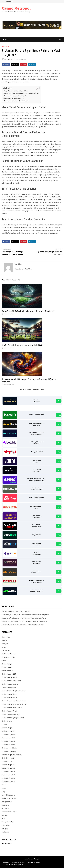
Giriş (3, 792)
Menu (6, 40)
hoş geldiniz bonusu (8, 795)
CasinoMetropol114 (8, 758)
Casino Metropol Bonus (10, 677)
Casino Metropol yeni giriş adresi (13, 718)
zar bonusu (5, 832)
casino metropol (7, 671)
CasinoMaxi (6, 724)
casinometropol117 (8, 768)
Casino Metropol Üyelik (10, 711)
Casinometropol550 (8, 778)
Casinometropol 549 (9, 738)
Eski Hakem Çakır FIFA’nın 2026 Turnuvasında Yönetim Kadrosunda (24, 621)
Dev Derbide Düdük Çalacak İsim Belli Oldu (16, 611)
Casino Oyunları (7, 721)
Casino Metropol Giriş (34, 862)
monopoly (5, 808)
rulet (3, 818)
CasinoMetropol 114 (9, 731)
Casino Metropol (16, 8)
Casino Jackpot (7, 667)
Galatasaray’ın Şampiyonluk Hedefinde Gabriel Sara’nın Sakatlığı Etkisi (25, 615)
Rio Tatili (5, 815)
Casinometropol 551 (9, 745)
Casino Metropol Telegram (32, 859)
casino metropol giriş (9, 687)
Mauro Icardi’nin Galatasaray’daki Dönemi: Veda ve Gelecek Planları (24, 618)
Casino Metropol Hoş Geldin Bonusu (14, 691)
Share (6, 64)
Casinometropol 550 (9, 741)
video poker (6, 825)
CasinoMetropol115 (8, 761)
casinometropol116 (8, 765)
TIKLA (59, 401)
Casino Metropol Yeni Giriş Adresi (13, 865)
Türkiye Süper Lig (8, 822)
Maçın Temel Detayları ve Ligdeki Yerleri (16, 91)
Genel (4, 788)
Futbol (4, 785)
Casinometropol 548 (9, 734)
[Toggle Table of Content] (37, 88)
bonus (4, 647)
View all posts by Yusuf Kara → (24, 269)
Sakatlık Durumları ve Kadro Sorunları (16, 96)
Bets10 (4, 640)
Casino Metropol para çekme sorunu (14, 704)
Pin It (23, 64)
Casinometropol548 (8, 771)
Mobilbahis (5, 47)
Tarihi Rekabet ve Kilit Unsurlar (14, 98)
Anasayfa (6, 862)
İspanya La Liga (7, 802)
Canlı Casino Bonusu (9, 654)
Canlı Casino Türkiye (9, 657)
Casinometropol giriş (9, 751)
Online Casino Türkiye (9, 812)
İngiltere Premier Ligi (9, 798)
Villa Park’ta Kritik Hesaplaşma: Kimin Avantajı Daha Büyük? (23, 345)
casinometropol (7, 728)
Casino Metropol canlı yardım (12, 681)
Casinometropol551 (8, 781)
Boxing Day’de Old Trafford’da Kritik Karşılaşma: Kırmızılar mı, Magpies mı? (28, 311)
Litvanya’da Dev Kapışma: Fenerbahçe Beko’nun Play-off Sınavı (23, 625)
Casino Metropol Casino (10, 684)
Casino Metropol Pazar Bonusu (12, 708)
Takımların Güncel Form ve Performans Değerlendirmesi (22, 93)
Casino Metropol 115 (9, 674)
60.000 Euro (6, 637)
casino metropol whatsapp (11, 714)
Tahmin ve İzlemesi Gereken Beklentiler (16, 101)
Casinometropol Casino (10, 748)
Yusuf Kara (10, 59)
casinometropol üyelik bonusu (12, 755)
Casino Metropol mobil (9, 697)
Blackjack (5, 644)
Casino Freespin (7, 664)
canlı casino (6, 650)
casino (4, 661)
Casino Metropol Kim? (18, 862)
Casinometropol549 (8, 775)
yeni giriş (5, 829)
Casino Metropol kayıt (9, 694)
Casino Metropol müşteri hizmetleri (14, 701)
